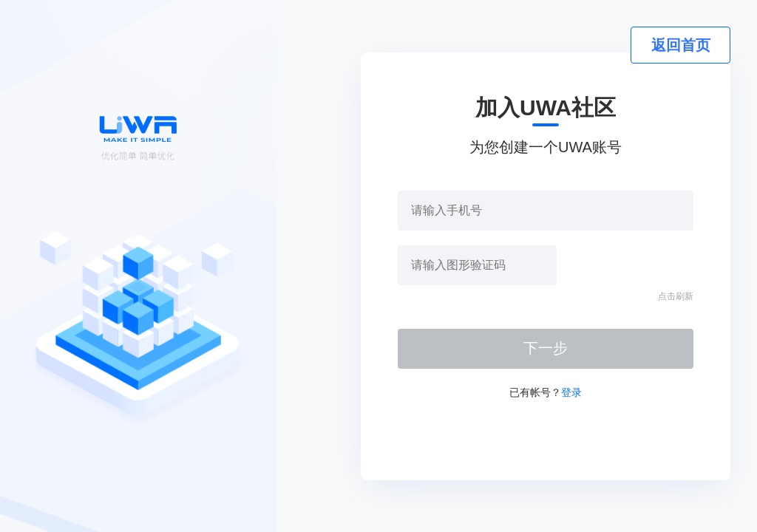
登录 (571, 392)
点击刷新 (676, 296)
